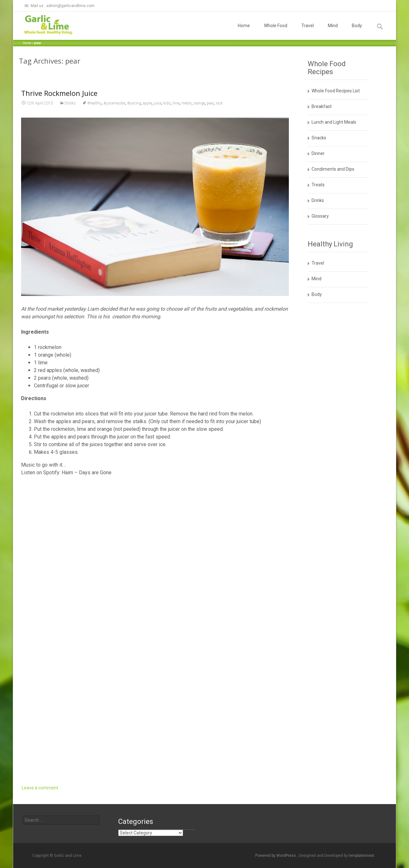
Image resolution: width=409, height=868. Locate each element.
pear (210, 103)
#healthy (94, 103)
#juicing (134, 103)
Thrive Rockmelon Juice (59, 93)
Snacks (319, 138)
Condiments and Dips (333, 169)
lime (176, 103)
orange (199, 103)
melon (187, 103)
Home (244, 31)
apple (147, 103)
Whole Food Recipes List (336, 91)
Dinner (318, 153)
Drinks (70, 103)
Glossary (320, 216)
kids (167, 103)
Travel (308, 31)
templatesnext (361, 856)
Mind (333, 31)
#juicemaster (114, 103)
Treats (318, 185)
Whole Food (276, 31)
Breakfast (322, 106)
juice (158, 103)
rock (219, 103)
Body (357, 31)
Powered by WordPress (276, 856)
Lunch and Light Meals (334, 122)
